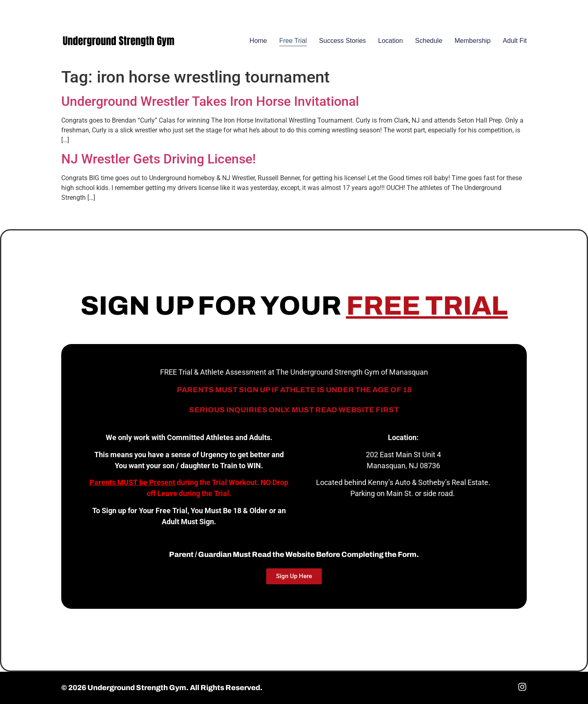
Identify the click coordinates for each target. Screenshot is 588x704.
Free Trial (293, 41)
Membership (472, 41)
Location (391, 41)
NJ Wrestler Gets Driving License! (158, 159)
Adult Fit (515, 41)
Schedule (429, 41)
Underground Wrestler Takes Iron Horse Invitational (210, 101)
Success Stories (342, 41)
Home (258, 41)
